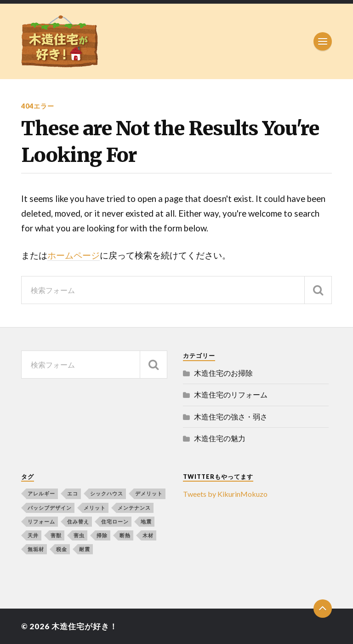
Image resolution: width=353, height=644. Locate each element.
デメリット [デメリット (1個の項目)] (149, 493)
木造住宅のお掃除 (223, 373)
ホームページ (74, 255)
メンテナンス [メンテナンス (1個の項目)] (134, 508)
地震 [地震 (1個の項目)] (146, 521)
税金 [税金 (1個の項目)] (62, 549)
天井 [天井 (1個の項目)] (33, 535)
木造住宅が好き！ (85, 626)
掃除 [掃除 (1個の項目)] (102, 535)
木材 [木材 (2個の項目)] (148, 535)
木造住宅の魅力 (220, 438)
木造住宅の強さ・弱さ (231, 417)
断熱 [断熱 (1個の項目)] (125, 535)
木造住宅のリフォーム (231, 394)
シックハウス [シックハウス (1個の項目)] (107, 493)
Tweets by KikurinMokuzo (225, 494)
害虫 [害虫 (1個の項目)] (79, 535)
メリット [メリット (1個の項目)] (95, 508)
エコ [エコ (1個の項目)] (73, 493)
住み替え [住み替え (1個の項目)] (78, 521)
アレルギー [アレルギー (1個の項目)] (41, 493)
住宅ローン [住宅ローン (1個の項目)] (115, 521)
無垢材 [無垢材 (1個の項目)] (36, 549)
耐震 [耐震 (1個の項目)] (85, 549)
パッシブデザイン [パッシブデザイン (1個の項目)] (50, 508)
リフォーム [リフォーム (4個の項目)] (41, 521)
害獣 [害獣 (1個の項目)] (56, 535)
